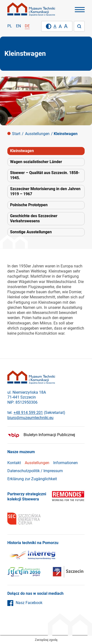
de (27, 26)
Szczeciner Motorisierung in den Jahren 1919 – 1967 (45, 191)
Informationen (66, 463)
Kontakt (14, 463)
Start (16, 134)
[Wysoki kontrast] (49, 26)
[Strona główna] (31, 9)
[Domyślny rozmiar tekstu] (55, 26)
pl (10, 26)
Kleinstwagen (22, 151)
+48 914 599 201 (28, 413)
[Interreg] (32, 556)
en (18, 26)
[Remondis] (68, 497)
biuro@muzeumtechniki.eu (30, 418)
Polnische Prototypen (29, 205)
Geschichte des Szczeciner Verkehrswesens (34, 218)
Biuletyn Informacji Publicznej (49, 435)
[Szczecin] (24, 573)
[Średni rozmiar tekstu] (60, 26)
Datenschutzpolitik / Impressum (35, 471)
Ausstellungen (37, 134)
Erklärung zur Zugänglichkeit (32, 479)
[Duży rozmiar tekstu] (66, 26)
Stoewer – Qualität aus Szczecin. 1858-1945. (45, 175)
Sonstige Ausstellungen (31, 232)
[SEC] (24, 519)
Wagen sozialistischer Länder (36, 162)
